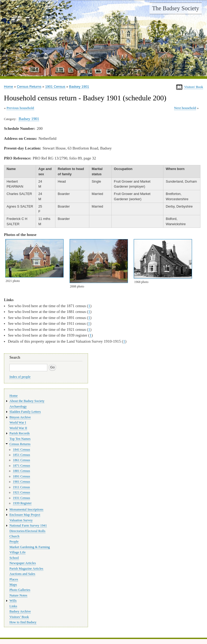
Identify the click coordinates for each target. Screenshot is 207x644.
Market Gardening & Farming (30, 547)
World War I (18, 423)
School (14, 558)
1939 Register (22, 503)
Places (14, 579)
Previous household (20, 108)
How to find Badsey (23, 622)
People (14, 542)
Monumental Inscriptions (26, 509)
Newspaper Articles (23, 563)
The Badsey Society (176, 8)
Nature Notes (18, 595)
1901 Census (55, 87)
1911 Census (21, 487)
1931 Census (22, 498)
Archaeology (18, 406)
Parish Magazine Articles (26, 569)
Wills (13, 601)
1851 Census (22, 455)
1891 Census (22, 476)
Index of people (20, 377)
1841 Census (22, 450)
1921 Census (22, 492)
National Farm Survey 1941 (28, 525)
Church (14, 536)
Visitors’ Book (19, 617)
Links (13, 606)
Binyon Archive (20, 417)
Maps (13, 585)
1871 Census (22, 466)
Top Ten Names (20, 439)
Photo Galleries (20, 590)
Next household (185, 108)
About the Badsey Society (27, 401)
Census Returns (29, 87)
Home (9, 87)
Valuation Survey (21, 520)
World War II (18, 428)
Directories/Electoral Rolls (27, 531)
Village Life (17, 552)
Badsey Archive (20, 611)
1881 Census (22, 471)
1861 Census (22, 460)
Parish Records (20, 433)
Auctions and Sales (22, 574)
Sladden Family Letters (25, 412)
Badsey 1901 (79, 87)
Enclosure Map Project (25, 515)
